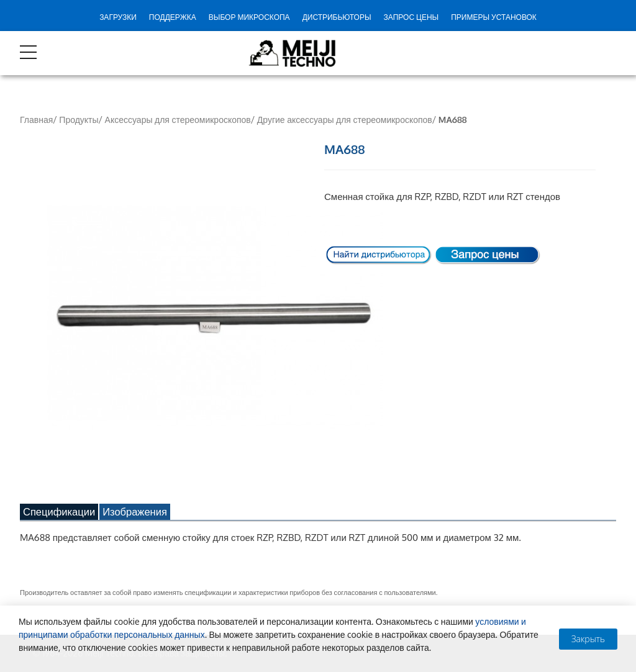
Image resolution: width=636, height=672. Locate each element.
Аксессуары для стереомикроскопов (178, 120)
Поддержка (173, 17)
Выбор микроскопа (249, 17)
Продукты (79, 120)
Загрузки (118, 17)
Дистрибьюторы (337, 17)
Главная (36, 120)
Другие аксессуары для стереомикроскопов (345, 120)
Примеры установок (494, 17)
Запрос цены (411, 17)
